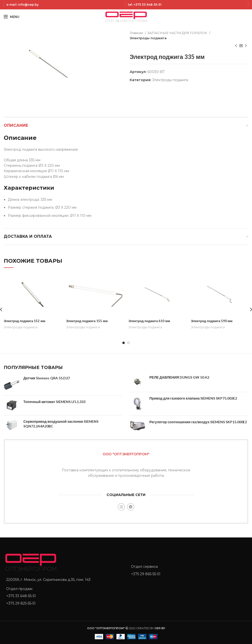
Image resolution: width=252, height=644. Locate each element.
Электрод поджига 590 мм (213, 321)
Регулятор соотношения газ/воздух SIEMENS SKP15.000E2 (198, 422)
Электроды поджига (148, 38)
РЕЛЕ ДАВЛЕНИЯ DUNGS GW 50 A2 (179, 377)
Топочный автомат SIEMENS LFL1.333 (54, 402)
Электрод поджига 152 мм (25, 321)
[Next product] (246, 46)
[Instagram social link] (121, 507)
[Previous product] (236, 46)
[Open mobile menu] (12, 17)
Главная (137, 33)
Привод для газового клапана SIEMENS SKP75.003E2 (193, 398)
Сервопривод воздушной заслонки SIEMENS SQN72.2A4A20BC (61, 424)
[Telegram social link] (131, 507)
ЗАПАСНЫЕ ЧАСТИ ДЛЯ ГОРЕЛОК (178, 33)
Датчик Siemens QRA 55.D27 (47, 378)
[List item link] (64, 596)
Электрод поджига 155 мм (88, 321)
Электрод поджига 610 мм (150, 321)
